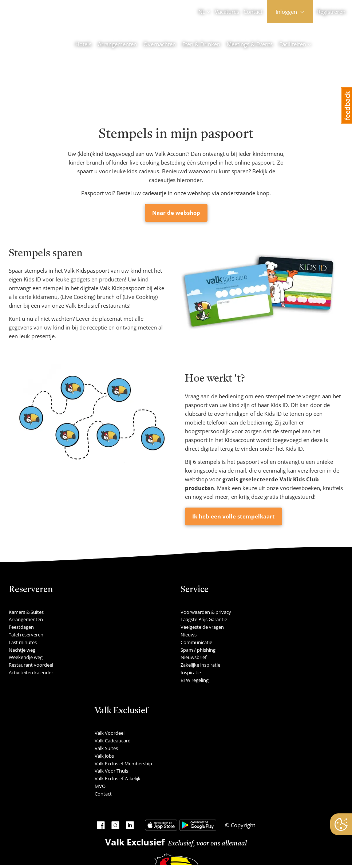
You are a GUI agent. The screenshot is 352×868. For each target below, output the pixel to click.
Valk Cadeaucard (113, 741)
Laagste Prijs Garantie (204, 619)
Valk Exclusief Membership (123, 764)
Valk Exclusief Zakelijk (118, 778)
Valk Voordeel (110, 733)
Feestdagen (21, 627)
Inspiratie (191, 672)
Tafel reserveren (26, 635)
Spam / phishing (198, 650)
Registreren (331, 12)
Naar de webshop (176, 213)
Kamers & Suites (26, 612)
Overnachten (160, 44)
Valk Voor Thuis (111, 771)
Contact (253, 12)
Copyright (242, 825)
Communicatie (196, 642)
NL (202, 12)
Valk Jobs (104, 756)
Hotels (83, 44)
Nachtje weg (22, 650)
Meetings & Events (250, 44)
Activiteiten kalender (31, 672)
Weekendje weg (26, 657)
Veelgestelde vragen (202, 627)
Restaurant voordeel (31, 665)
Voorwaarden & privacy (206, 612)
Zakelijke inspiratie (200, 665)
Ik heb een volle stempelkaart (234, 516)
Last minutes (23, 642)
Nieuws (189, 635)
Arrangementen (117, 44)
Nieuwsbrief (193, 657)
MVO (100, 786)
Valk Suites (106, 748)
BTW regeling (195, 680)
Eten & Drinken (201, 44)
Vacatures (227, 12)
